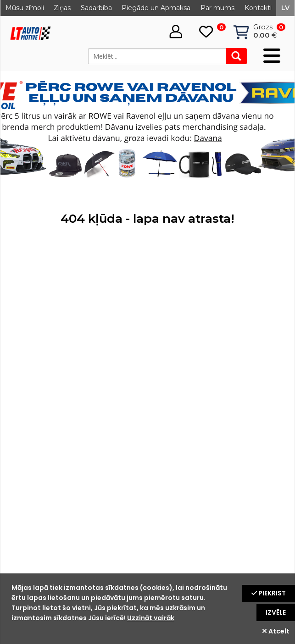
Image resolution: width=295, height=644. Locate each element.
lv (285, 8)
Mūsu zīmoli (25, 8)
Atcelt (276, 631)
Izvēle (276, 612)
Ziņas (62, 8)
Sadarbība (96, 8)
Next (278, 130)
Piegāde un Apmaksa (156, 8)
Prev (17, 130)
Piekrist (269, 593)
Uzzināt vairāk (151, 618)
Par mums (217, 8)
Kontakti (258, 8)
